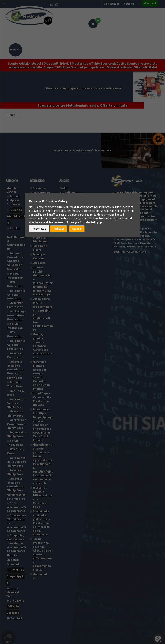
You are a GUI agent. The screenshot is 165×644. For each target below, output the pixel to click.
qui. (102, 222)
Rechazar (58, 229)
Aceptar (77, 229)
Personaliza (39, 229)
